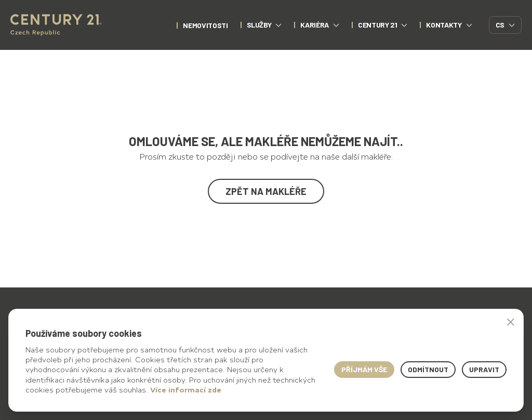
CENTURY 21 (383, 25)
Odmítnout (428, 369)
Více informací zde (186, 390)
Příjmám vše (364, 369)
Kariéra (320, 25)
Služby (264, 25)
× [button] (511, 322)
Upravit (484, 369)
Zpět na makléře (266, 191)
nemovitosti (205, 25)
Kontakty (449, 25)
